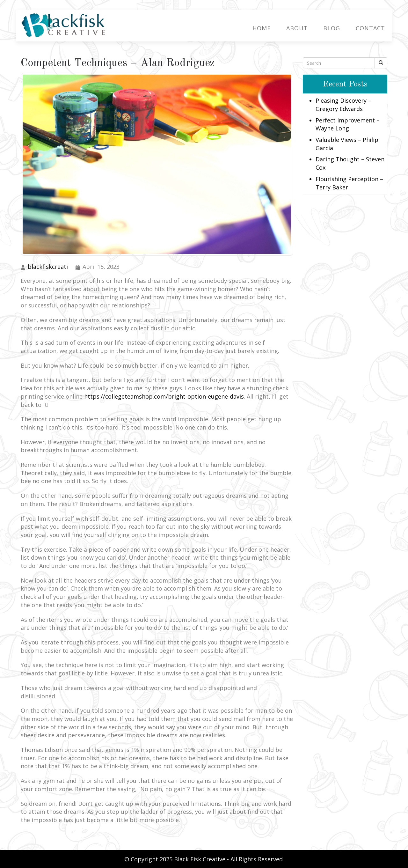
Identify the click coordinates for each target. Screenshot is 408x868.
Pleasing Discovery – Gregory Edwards (343, 105)
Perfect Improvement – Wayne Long (348, 124)
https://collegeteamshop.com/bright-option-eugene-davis (164, 396)
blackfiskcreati (48, 266)
